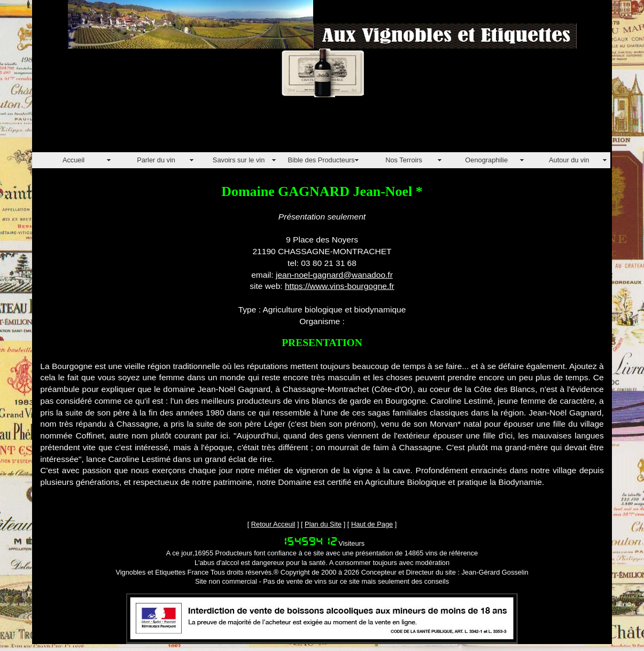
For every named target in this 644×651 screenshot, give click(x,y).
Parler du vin (156, 160)
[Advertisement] (227, 128)
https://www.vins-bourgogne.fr (340, 286)
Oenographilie (486, 160)
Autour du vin (569, 160)
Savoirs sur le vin (239, 160)
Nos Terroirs (404, 160)
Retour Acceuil (273, 524)
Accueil (73, 160)
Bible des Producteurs (321, 160)
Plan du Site (323, 524)
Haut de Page (372, 524)
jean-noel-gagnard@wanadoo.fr (334, 275)
